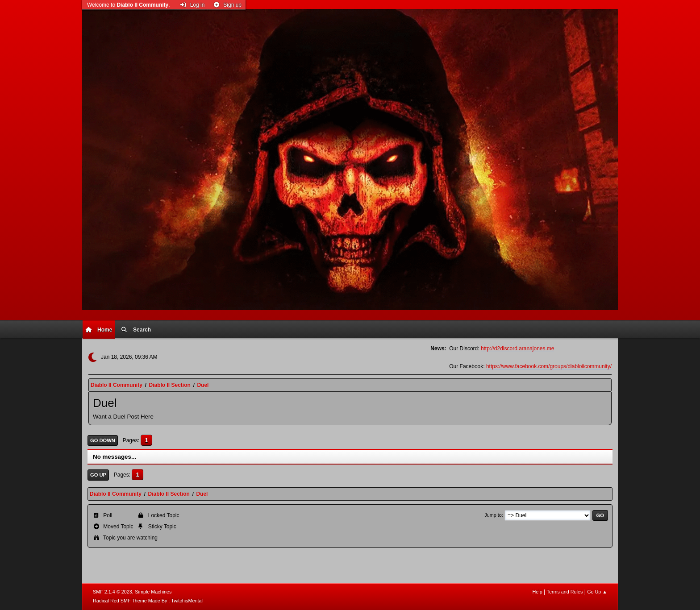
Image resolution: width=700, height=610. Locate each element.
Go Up (98, 475)
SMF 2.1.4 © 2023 (112, 592)
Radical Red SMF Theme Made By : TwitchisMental (148, 601)
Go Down (103, 440)
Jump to (493, 515)
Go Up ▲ (597, 592)
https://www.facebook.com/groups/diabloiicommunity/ (549, 366)
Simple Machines (153, 592)
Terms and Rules (565, 592)
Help (537, 592)
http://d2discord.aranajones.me (518, 349)
